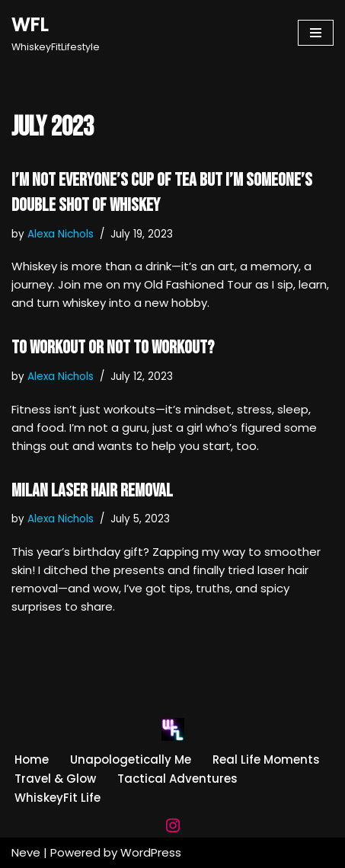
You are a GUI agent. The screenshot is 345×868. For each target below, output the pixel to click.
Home (32, 759)
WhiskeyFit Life (57, 798)
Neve (26, 852)
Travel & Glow (55, 779)
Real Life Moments (266, 759)
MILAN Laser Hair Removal (92, 491)
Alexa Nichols (61, 234)
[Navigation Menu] (316, 33)
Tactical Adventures (177, 779)
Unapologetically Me (131, 759)
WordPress (151, 852)
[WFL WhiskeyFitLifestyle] (56, 33)
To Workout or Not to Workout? (113, 348)
